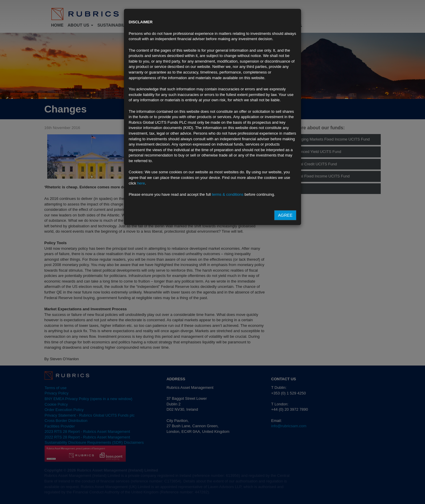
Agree (285, 215)
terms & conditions (228, 194)
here (141, 183)
